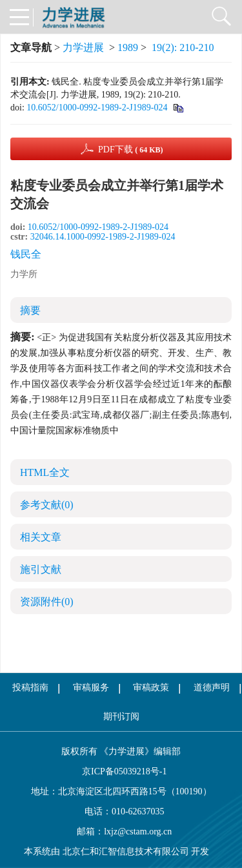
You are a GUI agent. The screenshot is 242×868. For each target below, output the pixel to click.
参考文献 (47, 505)
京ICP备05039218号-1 (121, 771)
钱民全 (26, 254)
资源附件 (47, 602)
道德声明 (212, 687)
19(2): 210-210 (183, 47)
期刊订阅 (121, 717)
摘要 (30, 310)
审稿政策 (151, 687)
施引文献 (41, 569)
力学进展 (83, 47)
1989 (128, 47)
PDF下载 (131, 150)
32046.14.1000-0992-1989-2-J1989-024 (103, 237)
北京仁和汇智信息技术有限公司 (126, 852)
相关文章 (41, 537)
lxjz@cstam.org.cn (138, 832)
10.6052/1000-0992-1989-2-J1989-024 (97, 108)
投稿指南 (30, 687)
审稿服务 (91, 687)
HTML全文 (45, 472)
